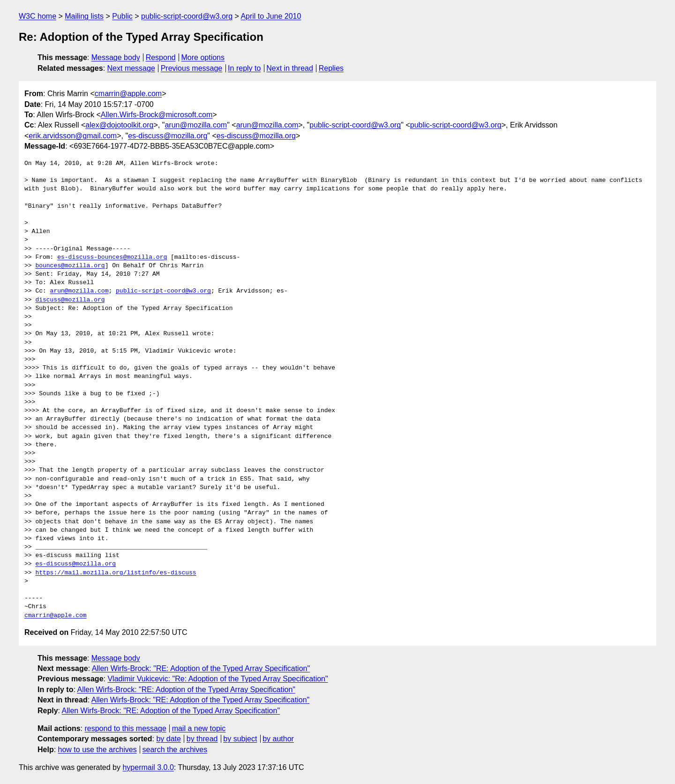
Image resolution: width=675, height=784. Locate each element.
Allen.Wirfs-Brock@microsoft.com (157, 115)
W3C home (37, 16)
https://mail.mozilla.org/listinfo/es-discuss (116, 573)
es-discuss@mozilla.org (168, 136)
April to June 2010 (271, 16)
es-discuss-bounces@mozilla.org (112, 257)
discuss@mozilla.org (70, 300)
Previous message (192, 68)
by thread (202, 739)
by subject (240, 739)
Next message (131, 68)
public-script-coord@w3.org (187, 16)
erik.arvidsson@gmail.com (73, 136)
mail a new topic (199, 728)
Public (122, 16)
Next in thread (290, 68)
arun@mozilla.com (196, 125)
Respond (161, 57)
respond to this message (125, 728)
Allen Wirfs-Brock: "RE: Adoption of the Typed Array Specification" (201, 668)
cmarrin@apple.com (128, 94)
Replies (331, 68)
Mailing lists (84, 16)
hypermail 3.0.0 (148, 767)
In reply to (244, 68)
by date (168, 739)
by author (278, 739)
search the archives (175, 750)
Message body (116, 57)
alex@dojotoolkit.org (119, 125)
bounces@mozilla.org (70, 266)
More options (203, 57)
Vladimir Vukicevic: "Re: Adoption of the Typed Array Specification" (217, 679)
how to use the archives (97, 750)
